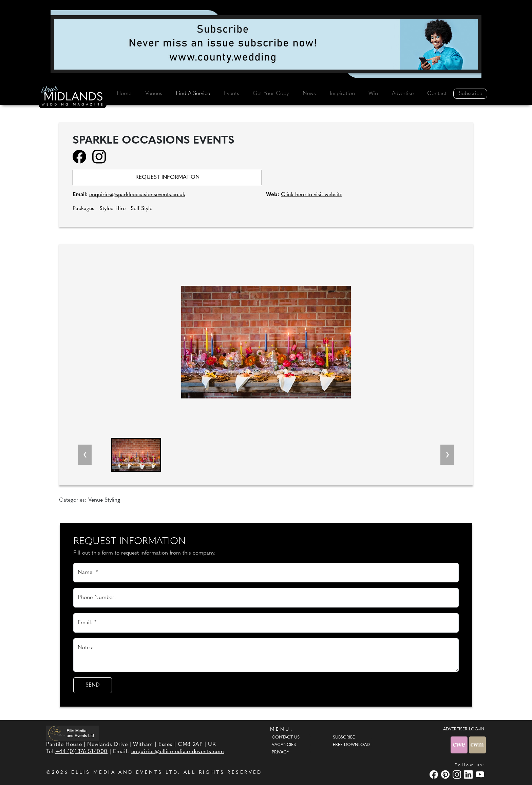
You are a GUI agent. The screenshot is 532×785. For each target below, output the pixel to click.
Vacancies (284, 745)
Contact (437, 94)
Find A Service (193, 94)
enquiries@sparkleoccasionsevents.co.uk (137, 195)
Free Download (351, 745)
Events (232, 94)
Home (124, 94)
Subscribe (470, 94)
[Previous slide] (85, 455)
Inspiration (342, 94)
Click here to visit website (312, 195)
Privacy (280, 752)
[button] (136, 455)
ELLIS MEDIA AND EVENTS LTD (125, 773)
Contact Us (286, 737)
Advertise (403, 94)
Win (373, 94)
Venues (154, 94)
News (309, 94)
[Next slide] (447, 455)
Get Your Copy (271, 94)
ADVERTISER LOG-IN (464, 729)
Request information (167, 177)
